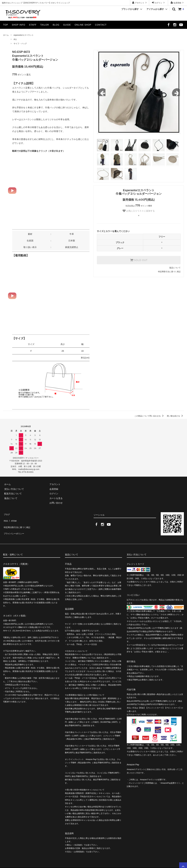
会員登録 (178, 3)
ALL (15, 39)
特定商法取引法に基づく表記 (17, 523)
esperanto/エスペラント (24, 35)
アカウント (140, 3)
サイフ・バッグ (20, 44)
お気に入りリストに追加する (139, 211)
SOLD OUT (139, 260)
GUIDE (67, 25)
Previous (102, 92)
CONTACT (101, 25)
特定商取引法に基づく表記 (169, 272)
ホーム (6, 35)
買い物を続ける (175, 416)
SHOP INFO (18, 25)
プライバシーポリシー (14, 528)
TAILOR (45, 25)
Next (176, 92)
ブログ (6, 514)
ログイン (159, 3)
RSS (5, 518)
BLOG (56, 25)
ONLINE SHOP (83, 25)
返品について (175, 268)
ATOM (12, 518)
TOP (6, 25)
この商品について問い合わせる (150, 416)
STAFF (33, 25)
